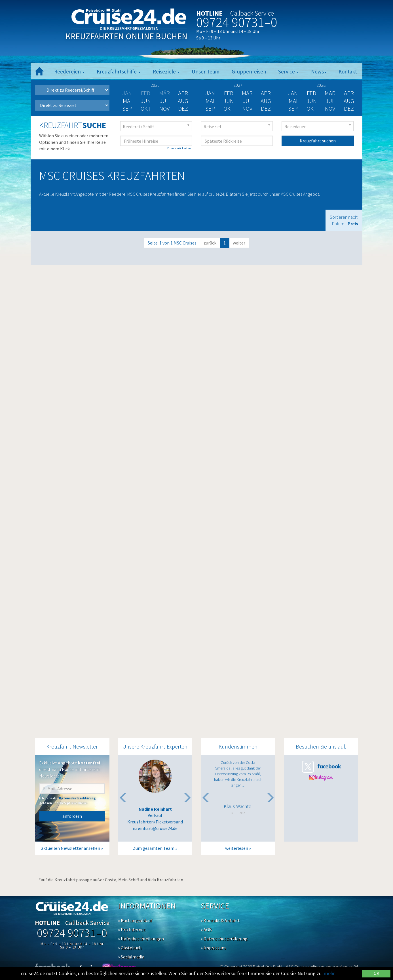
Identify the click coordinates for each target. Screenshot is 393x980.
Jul (164, 101)
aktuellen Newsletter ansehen (71, 848)
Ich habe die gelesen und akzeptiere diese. (67, 800)
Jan (210, 93)
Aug (183, 101)
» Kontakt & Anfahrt (220, 920)
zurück (210, 243)
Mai (127, 101)
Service (289, 71)
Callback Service (252, 13)
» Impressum (213, 948)
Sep (127, 108)
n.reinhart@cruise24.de (155, 828)
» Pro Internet (132, 930)
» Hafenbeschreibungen (141, 939)
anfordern (72, 816)
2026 (155, 85)
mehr (329, 973)
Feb (229, 93)
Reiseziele (166, 71)
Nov (164, 108)
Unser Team (206, 71)
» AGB (206, 930)
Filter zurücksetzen (180, 148)
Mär (247, 93)
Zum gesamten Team (154, 848)
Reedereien (69, 71)
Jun (146, 101)
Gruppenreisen (249, 71)
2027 (238, 85)
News (319, 71)
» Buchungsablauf (135, 920)
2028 (321, 85)
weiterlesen (237, 848)
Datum (338, 224)
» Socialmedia (131, 957)
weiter (239, 243)
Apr (183, 93)
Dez (183, 108)
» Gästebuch (130, 948)
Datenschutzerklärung (77, 798)
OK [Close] (376, 973)
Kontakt (348, 71)
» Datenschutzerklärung (224, 939)
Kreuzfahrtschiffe (119, 71)
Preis (353, 224)
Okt (146, 108)
